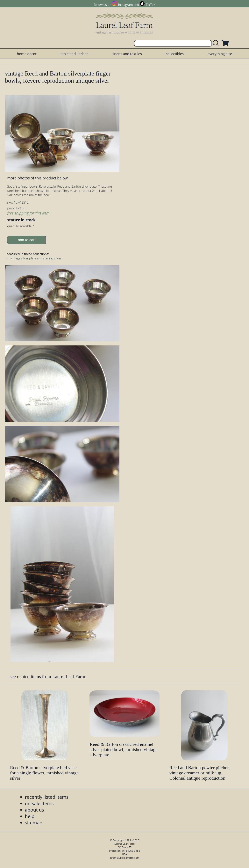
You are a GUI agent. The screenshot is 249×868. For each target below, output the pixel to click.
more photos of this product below (37, 178)
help (30, 816)
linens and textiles (127, 54)
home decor (27, 54)
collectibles (175, 54)
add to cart (27, 240)
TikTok (151, 5)
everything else (220, 54)
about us (34, 810)
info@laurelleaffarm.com (124, 858)
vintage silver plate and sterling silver (36, 258)
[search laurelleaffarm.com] (217, 43)
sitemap (34, 823)
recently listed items (47, 797)
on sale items (39, 803)
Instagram (125, 5)
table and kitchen (75, 54)
